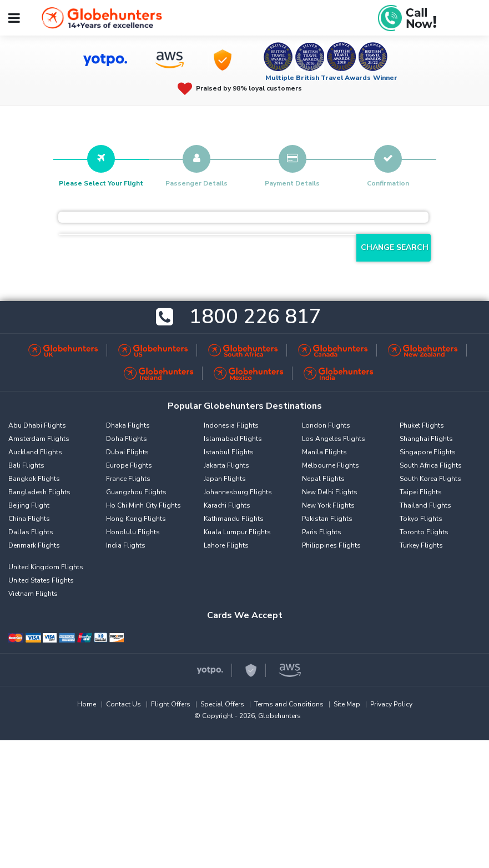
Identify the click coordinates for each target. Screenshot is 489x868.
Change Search (395, 247)
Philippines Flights (331, 545)
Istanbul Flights (229, 452)
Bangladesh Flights (39, 492)
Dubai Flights (127, 452)
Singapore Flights (428, 452)
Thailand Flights (425, 505)
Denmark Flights (34, 545)
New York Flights (328, 505)
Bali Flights (26, 465)
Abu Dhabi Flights (37, 425)
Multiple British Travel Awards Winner (332, 78)
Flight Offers (171, 704)
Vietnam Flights (33, 594)
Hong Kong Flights (136, 519)
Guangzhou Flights (136, 492)
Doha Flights (127, 439)
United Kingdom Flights (46, 567)
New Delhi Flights (330, 492)
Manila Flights (324, 452)
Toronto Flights (424, 532)
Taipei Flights (421, 492)
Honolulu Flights (133, 532)
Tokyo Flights (421, 519)
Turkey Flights (421, 545)
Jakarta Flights (226, 465)
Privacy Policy (391, 704)
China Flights (29, 519)
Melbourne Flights (331, 465)
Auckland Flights (35, 452)
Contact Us (123, 704)
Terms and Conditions (289, 704)
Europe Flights (129, 465)
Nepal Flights (323, 479)
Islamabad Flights (233, 439)
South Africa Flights (431, 465)
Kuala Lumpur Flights (237, 532)
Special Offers (222, 704)
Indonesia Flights (231, 425)
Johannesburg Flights (238, 492)
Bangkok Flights (34, 479)
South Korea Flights (430, 479)
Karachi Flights (227, 505)
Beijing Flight (29, 505)
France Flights (128, 479)
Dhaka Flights (128, 425)
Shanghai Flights (426, 439)
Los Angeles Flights (334, 439)
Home (87, 704)
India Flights (126, 545)
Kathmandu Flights (234, 519)
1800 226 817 (255, 317)
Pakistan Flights (327, 519)
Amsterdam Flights (39, 439)
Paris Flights (322, 532)
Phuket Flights (422, 425)
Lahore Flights (226, 545)
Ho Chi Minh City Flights (143, 505)
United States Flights (41, 580)
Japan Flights (225, 479)
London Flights (326, 425)
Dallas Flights (31, 532)
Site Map (347, 704)
